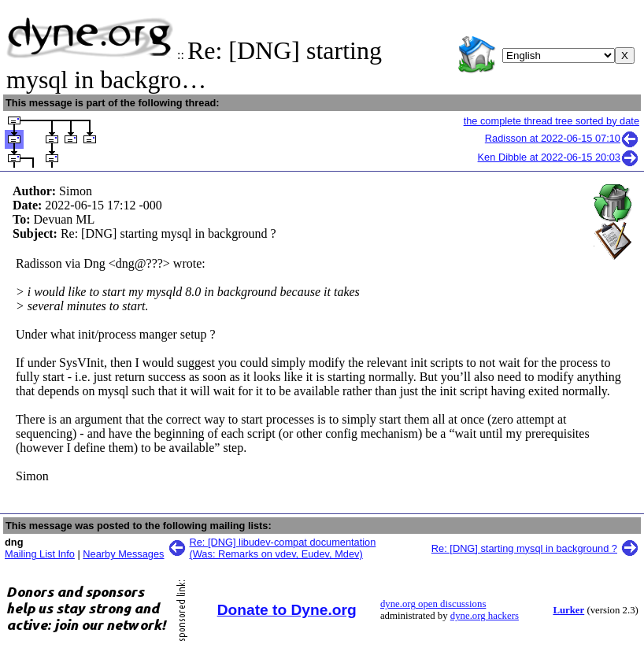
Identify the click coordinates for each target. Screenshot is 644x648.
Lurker (568, 610)
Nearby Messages (123, 554)
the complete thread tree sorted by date (551, 121)
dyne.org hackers (485, 616)
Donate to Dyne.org (287, 610)
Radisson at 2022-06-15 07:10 (562, 138)
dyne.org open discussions (433, 604)
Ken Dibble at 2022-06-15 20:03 (559, 157)
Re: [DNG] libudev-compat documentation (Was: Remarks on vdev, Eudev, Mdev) (283, 548)
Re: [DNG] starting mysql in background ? (524, 548)
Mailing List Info (40, 554)
